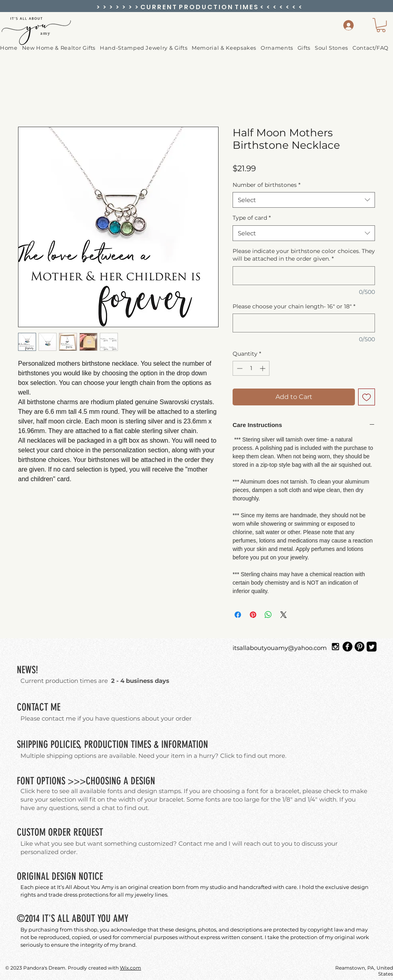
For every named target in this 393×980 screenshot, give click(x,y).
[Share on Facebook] (238, 615)
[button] (279, 48)
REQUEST (88, 832)
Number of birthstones (266, 185)
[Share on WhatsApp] (268, 615)
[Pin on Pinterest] (253, 615)
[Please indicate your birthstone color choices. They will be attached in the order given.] (304, 276)
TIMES (141, 744)
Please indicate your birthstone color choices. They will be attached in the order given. (304, 255)
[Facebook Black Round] (347, 647)
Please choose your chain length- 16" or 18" (294, 306)
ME (56, 707)
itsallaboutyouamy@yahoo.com (280, 648)
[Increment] (263, 368)
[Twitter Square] (372, 647)
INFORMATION (185, 744)
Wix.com (131, 968)
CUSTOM (31, 832)
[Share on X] (284, 615)
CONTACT (32, 707)
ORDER (60, 832)
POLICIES (65, 744)
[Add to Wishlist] (367, 397)
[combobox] (304, 200)
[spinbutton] (251, 368)
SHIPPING (32, 744)
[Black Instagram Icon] (335, 647)
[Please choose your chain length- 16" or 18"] (304, 323)
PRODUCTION (106, 744)
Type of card (252, 218)
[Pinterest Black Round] (360, 647)
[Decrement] (239, 368)
